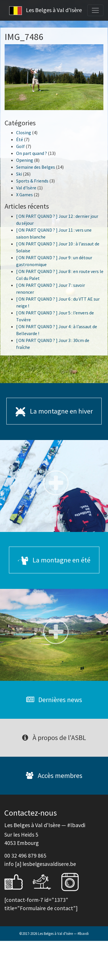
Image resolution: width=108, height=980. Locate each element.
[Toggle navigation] (95, 10)
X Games (24, 195)
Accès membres (54, 776)
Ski (19, 174)
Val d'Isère (26, 188)
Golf (20, 146)
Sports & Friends (32, 181)
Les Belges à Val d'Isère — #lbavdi (63, 933)
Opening (25, 160)
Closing (24, 132)
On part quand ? (32, 153)
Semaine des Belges (36, 167)
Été (20, 139)
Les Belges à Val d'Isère (46, 11)
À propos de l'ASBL (54, 738)
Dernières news (54, 700)
